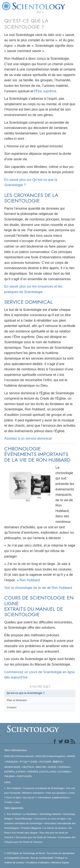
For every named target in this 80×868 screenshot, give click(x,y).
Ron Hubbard (30, 580)
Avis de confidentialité (42, 858)
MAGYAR (41, 767)
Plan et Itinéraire (17, 700)
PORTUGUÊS (24, 776)
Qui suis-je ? (30, 797)
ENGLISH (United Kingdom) (50, 756)
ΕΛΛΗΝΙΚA (64, 772)
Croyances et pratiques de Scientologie (43, 788)
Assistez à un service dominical (28, 438)
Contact (12, 707)
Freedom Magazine (31, 828)
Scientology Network (50, 814)
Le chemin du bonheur (56, 828)
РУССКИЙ (45, 762)
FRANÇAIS (12, 762)
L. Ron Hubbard (13, 788)
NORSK (52, 767)
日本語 (34, 762)
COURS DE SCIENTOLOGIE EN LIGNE (39, 600)
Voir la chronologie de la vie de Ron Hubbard (38, 588)
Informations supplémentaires (54, 797)
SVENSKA (64, 767)
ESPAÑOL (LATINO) (15, 772)
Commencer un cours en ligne (50, 819)
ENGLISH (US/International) (19, 756)
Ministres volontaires (33, 793)
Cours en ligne (13, 797)
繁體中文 (58, 762)
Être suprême (46, 91)
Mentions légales (60, 862)
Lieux (17, 802)
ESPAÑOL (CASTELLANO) (42, 772)
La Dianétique (30, 814)
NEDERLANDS (12, 767)
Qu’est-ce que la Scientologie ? (26, 693)
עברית (24, 761)
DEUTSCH (28, 767)
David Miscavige (23, 819)
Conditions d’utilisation (38, 862)
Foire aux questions (56, 793)
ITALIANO (9, 776)
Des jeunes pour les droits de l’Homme (36, 837)
